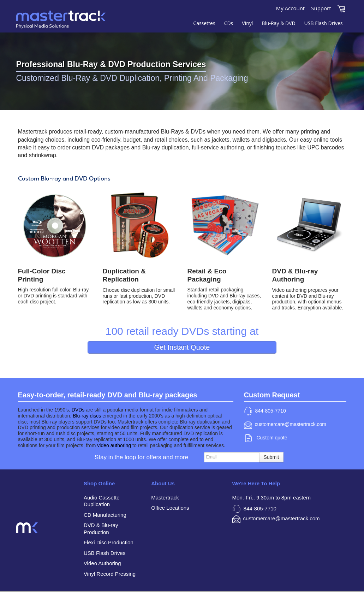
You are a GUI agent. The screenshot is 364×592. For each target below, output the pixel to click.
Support (321, 8)
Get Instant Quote (182, 347)
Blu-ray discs (87, 416)
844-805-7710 (265, 411)
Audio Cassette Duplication (102, 501)
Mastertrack (73, 25)
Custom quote (266, 438)
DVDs (78, 410)
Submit (271, 457)
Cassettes (204, 23)
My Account (291, 8)
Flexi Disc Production (109, 542)
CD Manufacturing (105, 515)
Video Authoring (102, 563)
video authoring (114, 445)
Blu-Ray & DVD (278, 23)
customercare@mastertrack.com (285, 425)
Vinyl (247, 23)
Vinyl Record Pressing (110, 574)
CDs (229, 23)
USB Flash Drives (324, 23)
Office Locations (170, 508)
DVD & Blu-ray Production (101, 529)
